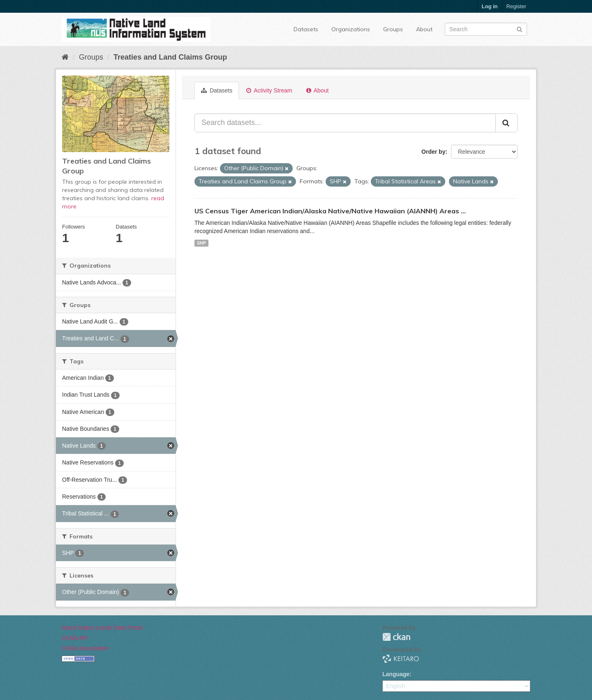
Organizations (351, 29)
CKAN (396, 637)
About (424, 29)
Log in (490, 6)
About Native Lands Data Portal (102, 628)
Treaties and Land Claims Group (170, 57)
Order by (433, 152)
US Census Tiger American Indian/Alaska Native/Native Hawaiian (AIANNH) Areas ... (330, 211)
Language (396, 674)
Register (516, 6)
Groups (393, 29)
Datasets (306, 29)
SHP (201, 243)
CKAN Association (85, 648)
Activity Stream (269, 90)
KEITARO (401, 659)
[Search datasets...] (345, 123)
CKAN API (75, 638)
